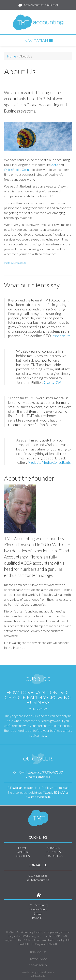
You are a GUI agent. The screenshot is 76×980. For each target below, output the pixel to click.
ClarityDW (53, 382)
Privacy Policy (38, 959)
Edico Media (39, 976)
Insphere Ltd (61, 336)
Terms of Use (38, 952)
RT (10, 787)
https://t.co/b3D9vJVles (51, 792)
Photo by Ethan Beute (15, 263)
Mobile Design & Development (38, 972)
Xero (55, 165)
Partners (22, 852)
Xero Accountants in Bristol (38, 5)
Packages (53, 852)
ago (38, 777)
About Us (23, 856)
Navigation (38, 41)
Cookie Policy (38, 965)
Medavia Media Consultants (49, 462)
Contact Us (54, 856)
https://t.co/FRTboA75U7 (44, 772)
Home (12, 56)
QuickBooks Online (17, 169)
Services (53, 848)
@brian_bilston (23, 787)
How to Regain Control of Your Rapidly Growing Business (38, 697)
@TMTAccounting (38, 880)
